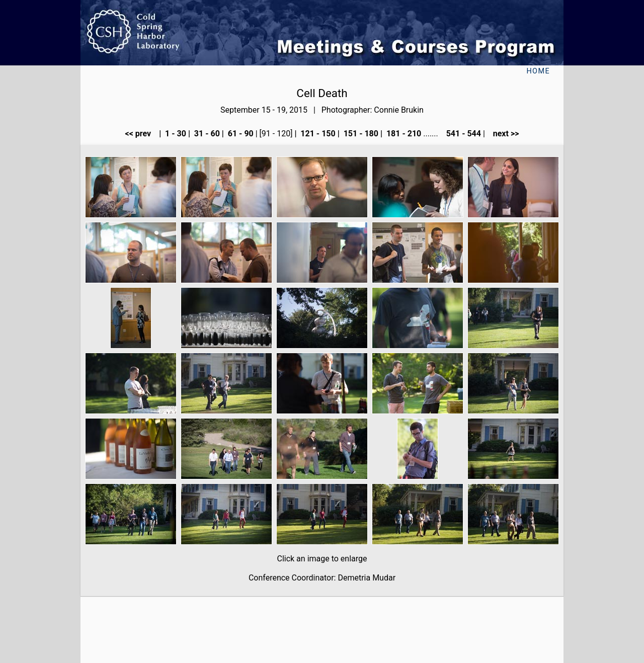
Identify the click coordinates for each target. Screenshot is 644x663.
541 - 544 (463, 134)
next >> (503, 134)
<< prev (141, 134)
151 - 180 (360, 134)
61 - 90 (240, 134)
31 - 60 (206, 134)
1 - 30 (175, 134)
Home (538, 71)
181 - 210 (403, 134)
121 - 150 (317, 134)
